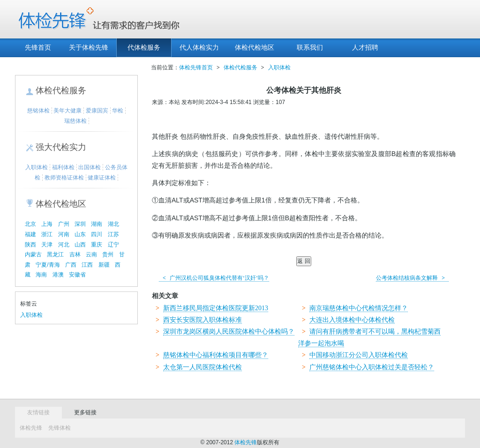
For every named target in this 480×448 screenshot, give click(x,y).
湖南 (97, 224)
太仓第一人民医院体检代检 (202, 367)
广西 (71, 265)
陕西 (30, 245)
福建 (30, 234)
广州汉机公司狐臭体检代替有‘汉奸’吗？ (214, 278)
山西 (80, 245)
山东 (80, 234)
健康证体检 (102, 178)
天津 (47, 245)
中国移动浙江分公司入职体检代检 (359, 355)
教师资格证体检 (64, 178)
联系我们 (310, 48)
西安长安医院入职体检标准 (202, 320)
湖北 (113, 224)
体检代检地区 (255, 48)
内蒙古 (33, 254)
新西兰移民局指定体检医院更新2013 (216, 308)
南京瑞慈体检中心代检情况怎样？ (359, 308)
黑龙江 (55, 254)
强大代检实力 (61, 147)
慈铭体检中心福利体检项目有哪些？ (216, 355)
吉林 (75, 254)
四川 (97, 234)
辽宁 (113, 245)
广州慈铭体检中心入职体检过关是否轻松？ (372, 367)
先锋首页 (38, 48)
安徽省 (77, 275)
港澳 (58, 275)
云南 (91, 254)
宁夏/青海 (48, 265)
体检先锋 (31, 428)
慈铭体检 (38, 111)
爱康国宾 (97, 111)
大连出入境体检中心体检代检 (352, 320)
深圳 (80, 224)
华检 (118, 111)
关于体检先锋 (89, 48)
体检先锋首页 (196, 67)
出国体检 (90, 167)
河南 (64, 234)
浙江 (47, 234)
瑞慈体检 (75, 121)
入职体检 (37, 167)
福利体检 (63, 167)
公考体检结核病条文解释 (412, 278)
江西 (87, 265)
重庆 (97, 245)
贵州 (108, 254)
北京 (30, 224)
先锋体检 (60, 428)
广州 (64, 224)
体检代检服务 (61, 90)
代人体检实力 (199, 48)
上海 (47, 224)
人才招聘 (365, 48)
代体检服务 (144, 48)
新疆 (104, 265)
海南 (41, 275)
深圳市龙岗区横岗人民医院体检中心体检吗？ (229, 332)
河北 (64, 245)
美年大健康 (67, 111)
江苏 (113, 234)
